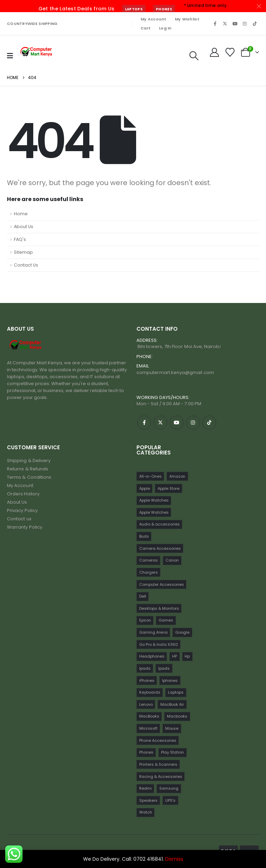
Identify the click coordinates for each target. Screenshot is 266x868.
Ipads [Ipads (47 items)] (145, 668)
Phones (164, 9)
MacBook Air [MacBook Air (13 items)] (172, 704)
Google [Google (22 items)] (182, 632)
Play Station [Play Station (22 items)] (172, 752)
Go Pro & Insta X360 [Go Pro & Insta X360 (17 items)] (159, 644)
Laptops (134, 9)
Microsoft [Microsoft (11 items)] (148, 728)
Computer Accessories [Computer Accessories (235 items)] (162, 584)
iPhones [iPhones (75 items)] (147, 680)
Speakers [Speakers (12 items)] (148, 800)
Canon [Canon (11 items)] (172, 560)
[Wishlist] (230, 52)
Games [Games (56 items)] (166, 620)
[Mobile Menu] (10, 56)
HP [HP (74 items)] (175, 656)
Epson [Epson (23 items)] (145, 620)
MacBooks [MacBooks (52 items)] (149, 716)
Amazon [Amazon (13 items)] (177, 476)
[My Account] (214, 52)
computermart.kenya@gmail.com (175, 372)
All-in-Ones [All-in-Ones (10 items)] (150, 476)
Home (21, 214)
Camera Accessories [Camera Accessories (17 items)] (160, 548)
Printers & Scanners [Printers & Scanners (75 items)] (158, 764)
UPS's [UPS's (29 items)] (170, 800)
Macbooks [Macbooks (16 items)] (177, 716)
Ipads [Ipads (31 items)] (164, 668)
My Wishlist (187, 19)
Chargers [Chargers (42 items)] (149, 572)
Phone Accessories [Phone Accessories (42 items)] (158, 740)
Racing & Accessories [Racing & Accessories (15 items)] (161, 776)
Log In (165, 28)
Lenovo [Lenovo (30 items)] (146, 704)
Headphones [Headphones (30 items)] (152, 656)
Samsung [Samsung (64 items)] (169, 788)
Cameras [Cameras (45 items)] (149, 560)
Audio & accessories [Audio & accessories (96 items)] (159, 524)
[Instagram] (245, 24)
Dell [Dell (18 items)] (143, 596)
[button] (194, 56)
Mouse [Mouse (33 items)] (172, 728)
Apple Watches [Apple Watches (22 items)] (154, 500)
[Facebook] (215, 24)
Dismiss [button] (174, 859)
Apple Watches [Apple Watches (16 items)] (154, 512)
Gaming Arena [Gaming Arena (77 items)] (153, 632)
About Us (24, 227)
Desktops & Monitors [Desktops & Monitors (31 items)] (159, 608)
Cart (146, 28)
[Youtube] (235, 24)
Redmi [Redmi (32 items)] (145, 788)
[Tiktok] (255, 24)
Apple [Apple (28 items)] (145, 488)
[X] (225, 24)
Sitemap (23, 252)
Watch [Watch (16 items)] (146, 812)
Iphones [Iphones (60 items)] (170, 680)
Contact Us (26, 265)
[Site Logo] (37, 52)
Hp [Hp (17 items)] (187, 656)
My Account (154, 19)
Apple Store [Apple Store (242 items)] (169, 488)
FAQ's (20, 239)
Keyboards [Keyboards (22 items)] (150, 692)
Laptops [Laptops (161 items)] (176, 692)
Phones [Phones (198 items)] (146, 752)
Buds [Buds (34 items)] (144, 536)
